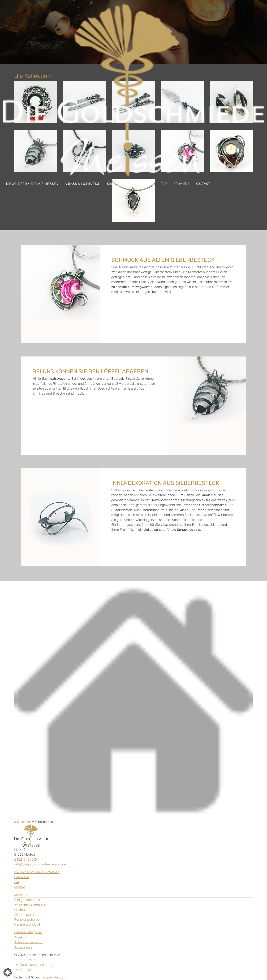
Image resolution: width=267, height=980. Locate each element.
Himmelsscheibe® (28, 925)
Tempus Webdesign (55, 977)
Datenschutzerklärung (36, 965)
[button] (8, 972)
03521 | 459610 (26, 859)
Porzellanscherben (28, 920)
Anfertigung (143, 184)
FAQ (164, 184)
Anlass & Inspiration (83, 184)
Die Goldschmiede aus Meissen (32, 184)
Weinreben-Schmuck (30, 905)
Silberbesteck (24, 915)
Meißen (20, 910)
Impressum (28, 960)
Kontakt (203, 184)
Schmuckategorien (28, 932)
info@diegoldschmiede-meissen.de (40, 864)
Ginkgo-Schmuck (27, 900)
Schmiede (181, 184)
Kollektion (116, 184)
